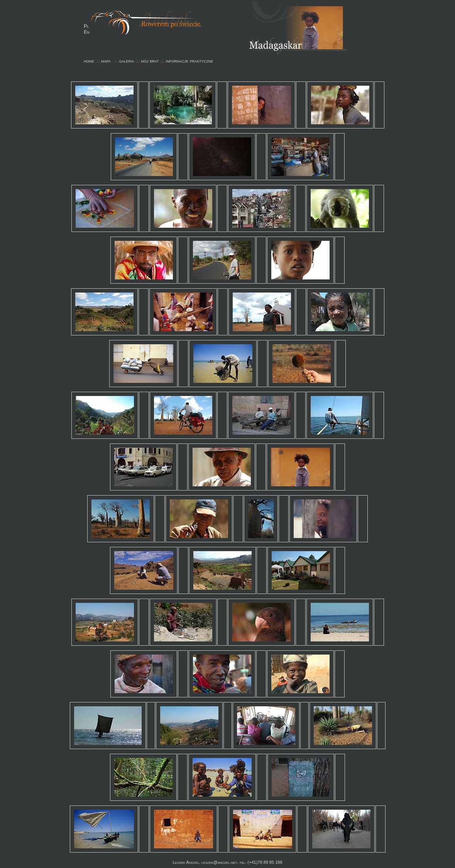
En (87, 32)
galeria (127, 61)
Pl (86, 26)
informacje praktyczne (190, 61)
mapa (106, 61)
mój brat (150, 61)
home (89, 61)
